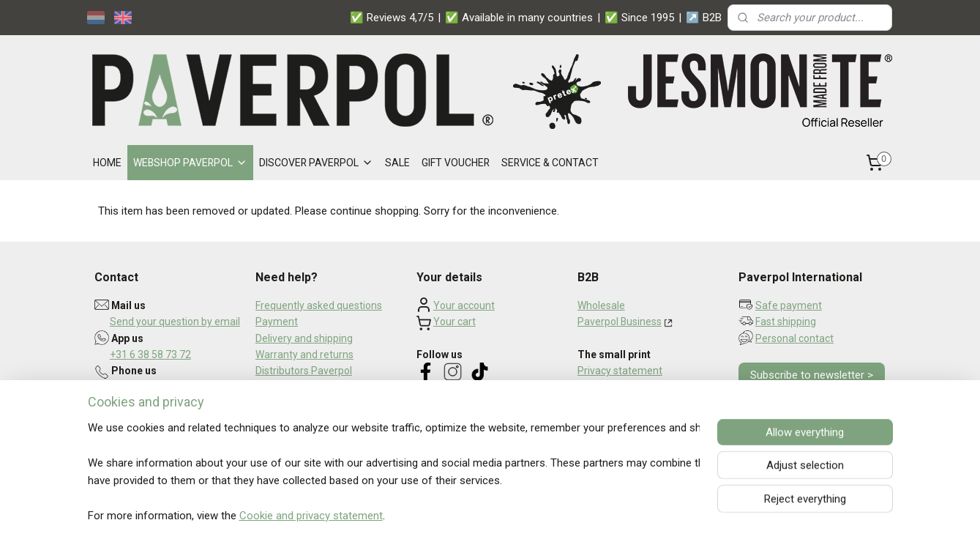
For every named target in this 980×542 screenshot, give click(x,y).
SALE (397, 163)
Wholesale (601, 305)
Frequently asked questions (319, 305)
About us (276, 404)
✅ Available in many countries (519, 18)
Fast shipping (786, 322)
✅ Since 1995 (639, 18)
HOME (107, 163)
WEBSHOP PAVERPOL (190, 163)
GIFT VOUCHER (456, 163)
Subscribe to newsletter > (812, 375)
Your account (464, 305)
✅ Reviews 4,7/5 (392, 18)
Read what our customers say (485, 439)
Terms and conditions (627, 387)
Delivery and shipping (304, 338)
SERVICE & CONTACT (550, 163)
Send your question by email (175, 322)
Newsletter (281, 387)
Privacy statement (620, 371)
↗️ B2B (704, 18)
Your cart (455, 322)
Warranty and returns (304, 354)
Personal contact (794, 338)
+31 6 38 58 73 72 (150, 354)
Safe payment (789, 305)
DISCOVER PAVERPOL (316, 163)
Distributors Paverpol (304, 371)
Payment (277, 322)
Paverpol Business (620, 322)
